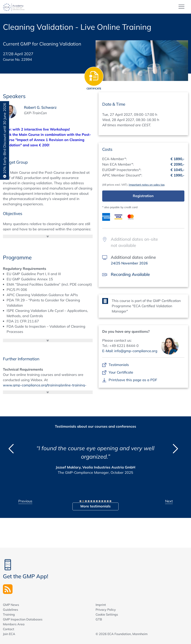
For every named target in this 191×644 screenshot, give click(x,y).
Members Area (14, 624)
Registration (143, 196)
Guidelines (11, 610)
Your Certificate (121, 372)
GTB (99, 619)
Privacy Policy (106, 610)
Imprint (101, 605)
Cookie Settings (107, 614)
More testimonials (95, 506)
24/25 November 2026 (129, 263)
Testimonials (119, 365)
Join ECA (9, 634)
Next (169, 501)
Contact (9, 629)
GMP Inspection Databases (23, 619)
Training (9, 614)
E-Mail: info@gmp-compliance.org (130, 351)
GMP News (11, 605)
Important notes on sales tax (147, 185)
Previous (25, 501)
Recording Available (130, 274)
